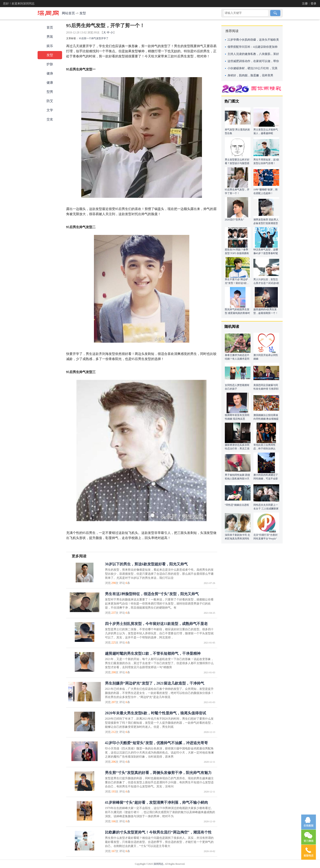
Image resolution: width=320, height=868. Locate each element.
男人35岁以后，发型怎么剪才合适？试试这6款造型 (266, 283)
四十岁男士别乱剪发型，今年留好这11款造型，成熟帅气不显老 (156, 624)
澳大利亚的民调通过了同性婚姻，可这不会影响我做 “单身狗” (266, 479)
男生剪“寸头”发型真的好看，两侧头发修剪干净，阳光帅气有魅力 (158, 773)
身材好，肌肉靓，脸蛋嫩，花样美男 (250, 75)
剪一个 (88, 38)
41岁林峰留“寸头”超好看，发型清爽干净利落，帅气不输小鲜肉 (156, 802)
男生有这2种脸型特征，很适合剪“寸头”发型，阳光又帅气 (152, 594)
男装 (50, 37)
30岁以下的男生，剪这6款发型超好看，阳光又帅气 (146, 564)
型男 (50, 92)
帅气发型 (96, 38)
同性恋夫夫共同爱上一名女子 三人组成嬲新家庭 (266, 509)
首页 (50, 27)
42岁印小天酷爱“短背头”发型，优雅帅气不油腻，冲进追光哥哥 (156, 743)
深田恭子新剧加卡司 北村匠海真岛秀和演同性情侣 (237, 539)
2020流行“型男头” (235, 220)
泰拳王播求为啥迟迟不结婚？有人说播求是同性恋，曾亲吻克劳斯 (237, 359)
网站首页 (68, 13)
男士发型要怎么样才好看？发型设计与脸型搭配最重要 (237, 163)
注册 (305, 4)
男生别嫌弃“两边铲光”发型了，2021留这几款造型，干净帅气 (155, 683)
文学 (50, 110)
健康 (50, 83)
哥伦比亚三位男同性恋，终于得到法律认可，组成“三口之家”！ (266, 449)
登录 (313, 4)
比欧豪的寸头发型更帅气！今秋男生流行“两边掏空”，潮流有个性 (158, 832)
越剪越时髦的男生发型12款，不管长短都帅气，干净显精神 (153, 654)
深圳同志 (158, 864)
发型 (83, 13)
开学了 (105, 38)
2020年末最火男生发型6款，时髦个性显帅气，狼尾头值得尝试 (156, 713)
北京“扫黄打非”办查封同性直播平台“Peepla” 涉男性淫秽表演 (266, 539)
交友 (50, 119)
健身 (50, 73)
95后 (81, 38)
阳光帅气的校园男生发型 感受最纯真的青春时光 (237, 313)
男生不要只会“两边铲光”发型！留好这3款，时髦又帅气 (237, 283)
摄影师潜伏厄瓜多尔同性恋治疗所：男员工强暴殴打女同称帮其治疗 (237, 449)
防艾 (50, 101)
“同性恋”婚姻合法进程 (237, 505)
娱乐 (50, 46)
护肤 (50, 64)
